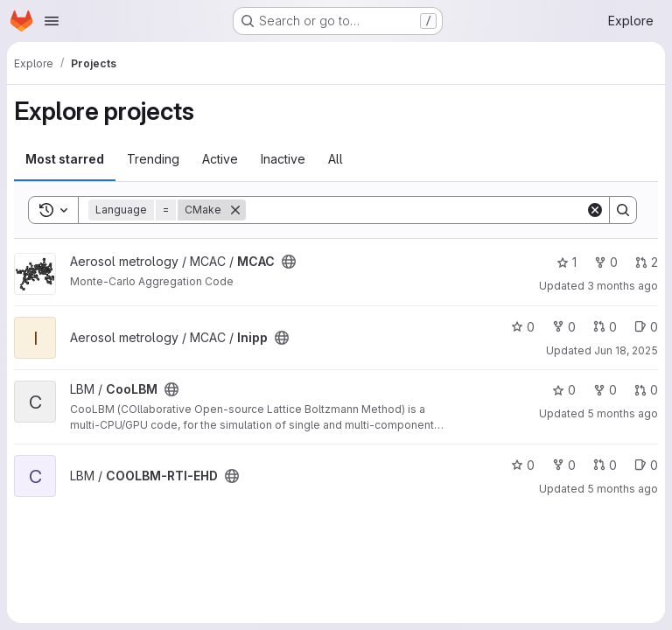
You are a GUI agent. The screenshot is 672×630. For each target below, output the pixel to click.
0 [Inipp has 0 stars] (523, 327)
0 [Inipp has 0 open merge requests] (605, 327)
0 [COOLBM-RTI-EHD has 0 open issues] (646, 465)
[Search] (416, 210)
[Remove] (235, 210)
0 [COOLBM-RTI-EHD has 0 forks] (564, 465)
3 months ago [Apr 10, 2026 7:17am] (623, 286)
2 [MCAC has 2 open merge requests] (647, 262)
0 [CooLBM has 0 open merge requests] (646, 390)
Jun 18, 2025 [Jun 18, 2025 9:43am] (626, 350)
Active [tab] (220, 159)
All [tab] (336, 159)
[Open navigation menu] (52, 21)
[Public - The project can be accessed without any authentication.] (289, 262)
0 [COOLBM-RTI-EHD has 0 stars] (523, 465)
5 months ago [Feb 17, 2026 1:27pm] (623, 489)
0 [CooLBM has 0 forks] (605, 390)
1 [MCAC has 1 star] (567, 262)
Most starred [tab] (65, 159)
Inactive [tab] (283, 159)
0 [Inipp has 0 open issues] (646, 327)
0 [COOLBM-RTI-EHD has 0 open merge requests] (605, 465)
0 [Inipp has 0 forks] (564, 327)
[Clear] (595, 210)
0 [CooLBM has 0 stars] (564, 390)
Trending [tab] (153, 159)
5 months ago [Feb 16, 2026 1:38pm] (623, 413)
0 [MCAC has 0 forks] (606, 262)
